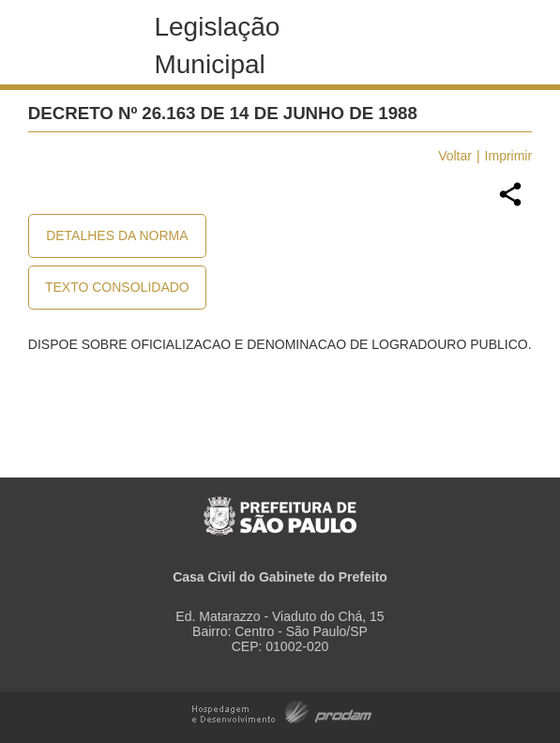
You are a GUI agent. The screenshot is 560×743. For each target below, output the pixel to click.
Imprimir (509, 156)
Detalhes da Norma (117, 235)
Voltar (455, 156)
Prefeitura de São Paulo (280, 506)
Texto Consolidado (117, 287)
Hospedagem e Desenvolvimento (282, 711)
